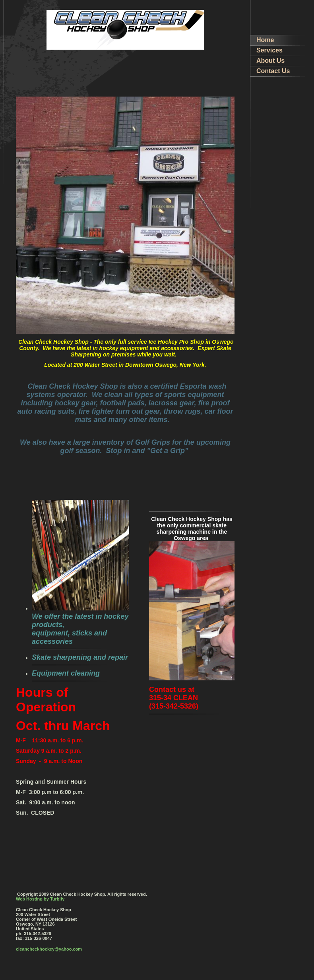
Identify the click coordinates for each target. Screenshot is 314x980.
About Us (270, 61)
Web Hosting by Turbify (40, 899)
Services (269, 50)
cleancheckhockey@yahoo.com (49, 949)
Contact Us (273, 71)
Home (265, 40)
